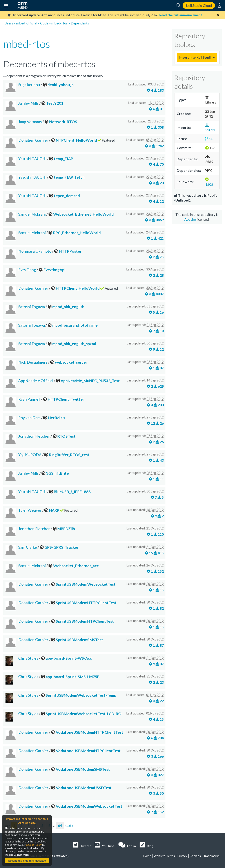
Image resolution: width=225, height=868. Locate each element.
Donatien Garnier (33, 140)
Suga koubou (29, 85)
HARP (54, 510)
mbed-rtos (60, 23)
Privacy (182, 856)
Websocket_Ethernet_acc (76, 566)
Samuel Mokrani (32, 214)
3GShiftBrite (57, 473)
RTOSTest (66, 436)
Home (147, 856)
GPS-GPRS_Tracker (61, 547)
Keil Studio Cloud (199, 5)
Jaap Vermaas (30, 122)
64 (60, 825)
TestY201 (55, 103)
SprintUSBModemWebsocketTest (86, 584)
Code (44, 23)
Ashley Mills (28, 103)
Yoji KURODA (30, 455)
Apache (190, 219)
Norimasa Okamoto (35, 251)
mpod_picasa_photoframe (75, 325)
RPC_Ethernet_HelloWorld (77, 233)
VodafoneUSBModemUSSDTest (84, 788)
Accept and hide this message (27, 861)
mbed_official (27, 23)
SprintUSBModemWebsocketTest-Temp (81, 695)
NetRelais (56, 418)
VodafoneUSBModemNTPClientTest (88, 751)
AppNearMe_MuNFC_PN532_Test (90, 381)
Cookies (195, 856)
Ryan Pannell (29, 399)
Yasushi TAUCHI (32, 159)
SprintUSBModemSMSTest (79, 640)
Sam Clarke (28, 547)
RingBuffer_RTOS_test (69, 455)
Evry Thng (27, 270)
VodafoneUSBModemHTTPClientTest (90, 732)
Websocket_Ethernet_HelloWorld (83, 214)
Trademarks (211, 856)
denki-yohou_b (61, 85)
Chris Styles (28, 658)
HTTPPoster (70, 251)
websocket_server (71, 362)
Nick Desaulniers (33, 362)
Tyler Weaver (30, 510)
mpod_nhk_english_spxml (74, 344)
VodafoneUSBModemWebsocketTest (89, 806)
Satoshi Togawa (32, 307)
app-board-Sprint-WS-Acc (69, 658)
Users (9, 23)
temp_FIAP (64, 159)
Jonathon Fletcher (34, 436)
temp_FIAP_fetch (69, 177)
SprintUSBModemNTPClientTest (85, 621)
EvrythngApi (54, 270)
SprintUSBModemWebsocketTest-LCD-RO (84, 714)
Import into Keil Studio (195, 57)
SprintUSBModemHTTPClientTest (86, 603)
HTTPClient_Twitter (66, 399)
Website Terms (164, 856)
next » (69, 825)
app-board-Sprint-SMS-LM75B (73, 677)
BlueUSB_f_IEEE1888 (72, 492)
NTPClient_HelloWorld (76, 140)
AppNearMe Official (36, 381)
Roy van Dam (29, 418)
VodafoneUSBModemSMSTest (83, 769)
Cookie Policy (34, 845)
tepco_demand (67, 196)
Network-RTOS (63, 122)
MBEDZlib (66, 529)
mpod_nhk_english (68, 307)
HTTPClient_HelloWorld (78, 288)
